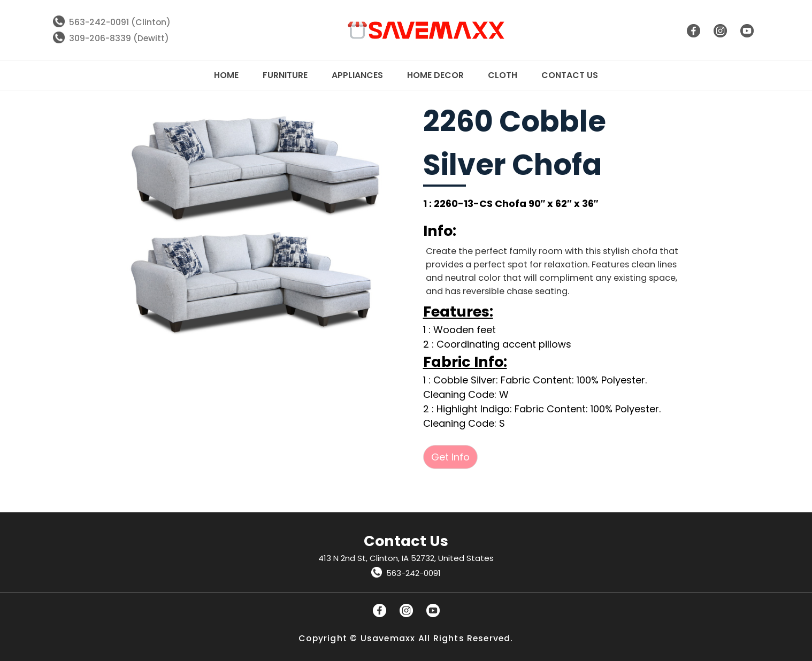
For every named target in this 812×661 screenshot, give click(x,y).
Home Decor (435, 75)
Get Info (450, 457)
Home (226, 75)
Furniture (285, 75)
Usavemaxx (388, 638)
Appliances (357, 75)
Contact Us (570, 75)
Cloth (503, 75)
